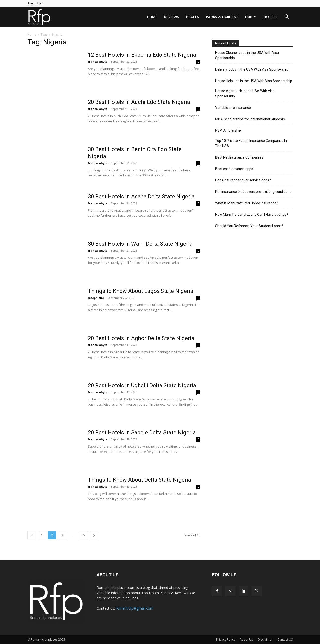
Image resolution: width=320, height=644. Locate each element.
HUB (251, 17)
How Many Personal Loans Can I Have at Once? (252, 215)
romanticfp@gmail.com (135, 608)
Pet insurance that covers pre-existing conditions (253, 192)
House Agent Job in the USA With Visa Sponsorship (245, 94)
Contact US (285, 639)
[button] (287, 17)
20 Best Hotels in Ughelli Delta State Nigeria (142, 385)
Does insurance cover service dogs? (243, 180)
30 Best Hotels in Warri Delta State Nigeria (140, 244)
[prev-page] (32, 535)
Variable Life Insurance (233, 108)
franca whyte (98, 62)
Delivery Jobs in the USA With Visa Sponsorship (252, 69)
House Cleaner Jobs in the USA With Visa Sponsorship (247, 55)
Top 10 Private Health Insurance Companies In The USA (251, 143)
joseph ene (96, 298)
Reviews (172, 17)
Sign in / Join (35, 3)
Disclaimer (265, 639)
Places (193, 17)
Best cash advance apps (234, 169)
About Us (246, 639)
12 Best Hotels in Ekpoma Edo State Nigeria (142, 55)
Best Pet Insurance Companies (239, 157)
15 (83, 535)
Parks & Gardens (222, 17)
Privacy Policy (226, 639)
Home (152, 17)
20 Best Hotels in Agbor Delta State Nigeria (141, 338)
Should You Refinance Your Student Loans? (249, 226)
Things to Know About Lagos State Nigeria (141, 291)
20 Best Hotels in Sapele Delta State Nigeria (142, 433)
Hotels (270, 17)
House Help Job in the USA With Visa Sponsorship (254, 81)
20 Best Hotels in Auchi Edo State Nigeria (139, 102)
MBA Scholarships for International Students (250, 119)
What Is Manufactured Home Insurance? (247, 203)
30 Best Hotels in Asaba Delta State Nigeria (141, 196)
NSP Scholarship (228, 130)
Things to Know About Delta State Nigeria (140, 480)
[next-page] (94, 535)
